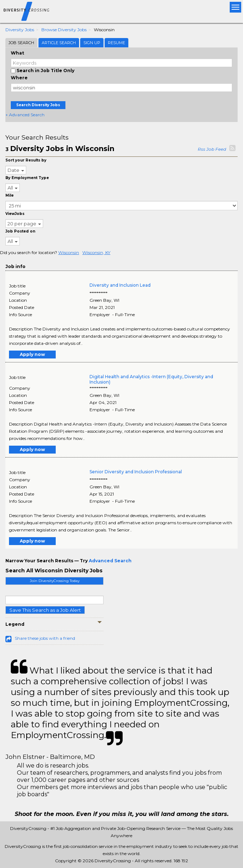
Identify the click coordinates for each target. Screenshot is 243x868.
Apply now (32, 354)
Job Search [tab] (21, 43)
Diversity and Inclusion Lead (120, 285)
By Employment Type (27, 178)
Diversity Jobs (20, 30)
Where (19, 78)
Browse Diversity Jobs (64, 30)
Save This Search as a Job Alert (45, 610)
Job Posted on (20, 231)
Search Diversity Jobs (38, 105)
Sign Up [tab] (92, 43)
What (17, 53)
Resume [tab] (116, 43)
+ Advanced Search (25, 115)
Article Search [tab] (59, 43)
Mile (10, 195)
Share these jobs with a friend (45, 638)
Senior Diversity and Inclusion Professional (136, 472)
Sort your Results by (26, 160)
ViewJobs (15, 214)
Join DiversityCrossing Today (55, 581)
